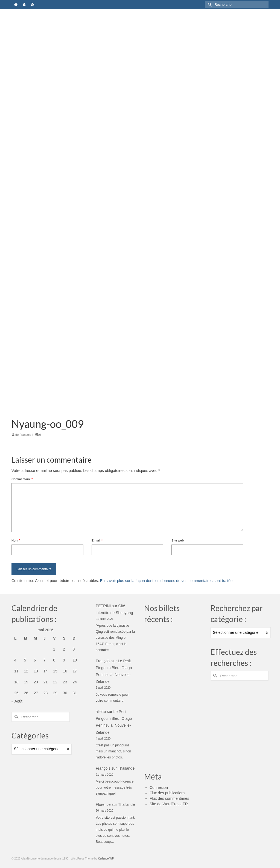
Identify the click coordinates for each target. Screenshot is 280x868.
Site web (178, 540)
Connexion (159, 787)
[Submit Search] (209, 5)
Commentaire (22, 479)
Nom (16, 540)
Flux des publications (167, 793)
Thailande (126, 768)
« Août (17, 701)
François (25, 435)
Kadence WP (106, 859)
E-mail (97, 540)
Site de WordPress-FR (169, 804)
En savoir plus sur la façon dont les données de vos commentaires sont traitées (167, 581)
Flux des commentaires (169, 798)
